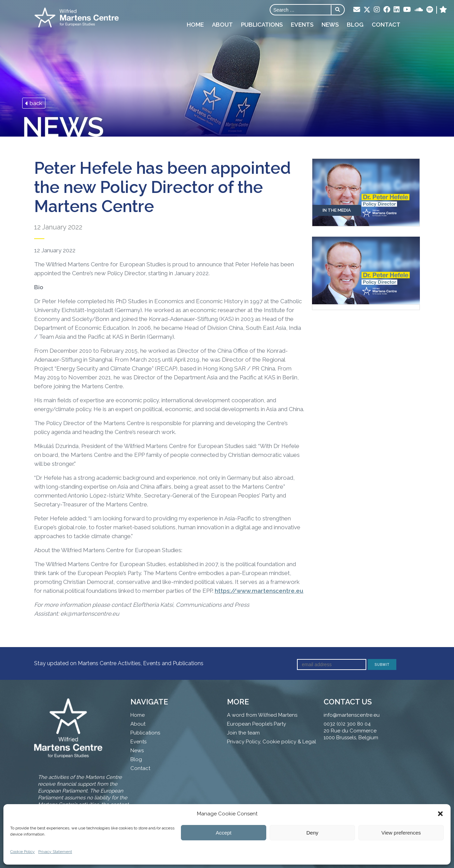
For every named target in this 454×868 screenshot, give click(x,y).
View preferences (401, 833)
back (34, 103)
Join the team (243, 733)
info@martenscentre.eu (352, 715)
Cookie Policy (23, 852)
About (222, 25)
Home (195, 25)
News (330, 25)
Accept (224, 833)
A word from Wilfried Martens (262, 715)
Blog (355, 25)
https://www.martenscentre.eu (259, 591)
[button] (440, 814)
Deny (312, 833)
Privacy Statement (55, 852)
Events (302, 25)
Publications (262, 25)
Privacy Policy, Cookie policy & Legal (272, 742)
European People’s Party (257, 724)
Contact (386, 25)
